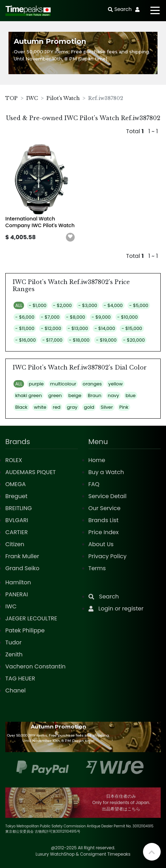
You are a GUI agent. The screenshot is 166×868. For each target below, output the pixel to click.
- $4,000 (113, 305)
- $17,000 (52, 340)
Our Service (105, 508)
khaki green (28, 395)
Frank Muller (22, 556)
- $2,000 (62, 305)
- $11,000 (25, 328)
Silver (107, 407)
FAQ (94, 484)
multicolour (63, 384)
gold (89, 407)
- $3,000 (88, 305)
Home (97, 460)
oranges (92, 384)
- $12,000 (51, 328)
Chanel (16, 690)
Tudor (13, 642)
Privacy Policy (108, 556)
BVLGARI (17, 520)
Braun (95, 395)
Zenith (14, 654)
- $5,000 (139, 305)
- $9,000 (101, 317)
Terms (97, 568)
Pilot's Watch (63, 98)
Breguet (16, 496)
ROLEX (14, 460)
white (40, 407)
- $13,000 (78, 328)
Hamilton (18, 582)
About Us (101, 544)
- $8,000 (76, 317)
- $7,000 (50, 317)
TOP (12, 98)
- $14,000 (105, 328)
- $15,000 (132, 328)
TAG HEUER (20, 678)
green (55, 395)
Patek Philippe (25, 630)
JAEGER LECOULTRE (31, 618)
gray (72, 407)
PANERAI (17, 594)
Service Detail (108, 496)
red (57, 407)
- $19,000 (106, 340)
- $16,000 (25, 340)
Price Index (104, 532)
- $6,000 (25, 317)
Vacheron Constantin (35, 666)
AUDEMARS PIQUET (31, 472)
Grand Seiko (22, 568)
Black (21, 407)
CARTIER (16, 532)
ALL (19, 305)
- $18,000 (79, 340)
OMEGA (16, 484)
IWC (32, 98)
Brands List (104, 520)
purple (36, 384)
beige (75, 395)
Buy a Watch (106, 472)
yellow (116, 384)
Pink (124, 407)
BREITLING (19, 508)
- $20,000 (134, 340)
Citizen (15, 544)
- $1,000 (38, 305)
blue (131, 395)
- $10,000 (127, 317)
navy (114, 395)
